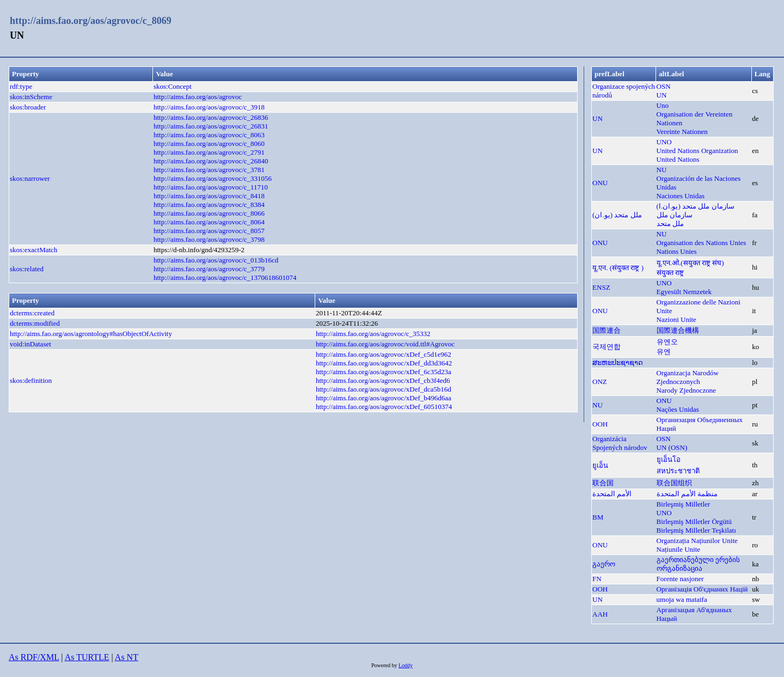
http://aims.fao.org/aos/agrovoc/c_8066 (209, 213)
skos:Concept (173, 86)
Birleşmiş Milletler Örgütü (694, 522)
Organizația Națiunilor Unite (697, 541)
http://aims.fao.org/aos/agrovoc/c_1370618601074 (225, 277)
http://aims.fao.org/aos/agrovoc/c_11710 (211, 187)
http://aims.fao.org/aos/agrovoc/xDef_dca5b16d (384, 389)
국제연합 (607, 347)
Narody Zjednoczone (686, 390)
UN (662, 95)
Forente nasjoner (680, 579)
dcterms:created (32, 313)
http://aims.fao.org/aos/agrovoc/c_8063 (209, 135)
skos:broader (28, 107)
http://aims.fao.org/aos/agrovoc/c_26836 (211, 117)
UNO (664, 142)
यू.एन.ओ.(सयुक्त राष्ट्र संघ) (690, 263)
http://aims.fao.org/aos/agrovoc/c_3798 (209, 239)
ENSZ (601, 287)
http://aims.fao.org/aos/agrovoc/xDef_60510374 (384, 407)
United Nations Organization (697, 151)
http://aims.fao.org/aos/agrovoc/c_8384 (209, 205)
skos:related (27, 269)
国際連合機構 (678, 330)
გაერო (604, 564)
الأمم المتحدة (612, 494)
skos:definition (31, 380)
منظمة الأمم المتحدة (687, 494)
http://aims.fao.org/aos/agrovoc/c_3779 (209, 269)
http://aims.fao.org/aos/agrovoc (198, 97)
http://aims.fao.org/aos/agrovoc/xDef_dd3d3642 (384, 363)
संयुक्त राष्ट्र (670, 273)
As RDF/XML (34, 657)
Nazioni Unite (676, 319)
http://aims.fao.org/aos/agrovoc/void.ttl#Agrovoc (385, 344)
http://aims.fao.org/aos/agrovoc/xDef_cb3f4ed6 (383, 380)
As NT (127, 657)
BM (598, 517)
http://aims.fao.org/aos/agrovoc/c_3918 (209, 107)
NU (662, 170)
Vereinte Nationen (682, 132)
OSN (664, 86)
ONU (600, 183)
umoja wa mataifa (682, 599)
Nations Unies (677, 251)
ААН (600, 614)
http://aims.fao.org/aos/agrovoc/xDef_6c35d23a (384, 372)
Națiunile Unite (679, 549)
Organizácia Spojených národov (620, 443)
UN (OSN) (672, 447)
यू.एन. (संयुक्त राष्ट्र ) (618, 268)
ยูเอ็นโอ (669, 459)
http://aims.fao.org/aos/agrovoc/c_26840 (211, 161)
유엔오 (667, 342)
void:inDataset (30, 344)
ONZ (600, 382)
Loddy (406, 665)
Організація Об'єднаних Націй (702, 589)
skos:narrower (30, 178)
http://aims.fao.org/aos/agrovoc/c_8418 (209, 196)
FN (597, 579)
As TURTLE (87, 657)
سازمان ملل (675, 215)
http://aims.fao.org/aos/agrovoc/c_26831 (211, 126)
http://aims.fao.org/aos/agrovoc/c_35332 (373, 334)
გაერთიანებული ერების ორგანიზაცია (698, 564)
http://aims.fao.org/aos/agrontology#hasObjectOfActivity (91, 334)
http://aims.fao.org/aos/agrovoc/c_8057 (209, 231)
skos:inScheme (31, 97)
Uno (663, 105)
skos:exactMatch (33, 250)
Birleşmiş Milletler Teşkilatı (696, 530)
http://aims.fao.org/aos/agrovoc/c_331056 (213, 178)
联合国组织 (674, 483)
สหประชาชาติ (678, 471)
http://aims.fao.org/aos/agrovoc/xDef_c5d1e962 (384, 354)
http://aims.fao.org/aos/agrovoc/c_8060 (209, 144)
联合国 (603, 483)
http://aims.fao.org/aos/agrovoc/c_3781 (209, 170)
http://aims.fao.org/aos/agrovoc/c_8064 (209, 222)
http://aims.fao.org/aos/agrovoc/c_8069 (91, 21)
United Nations (678, 159)
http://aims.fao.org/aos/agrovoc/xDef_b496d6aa (384, 398)
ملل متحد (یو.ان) (617, 215)
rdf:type (21, 86)
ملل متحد (670, 224)
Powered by (385, 665)
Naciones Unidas (681, 196)
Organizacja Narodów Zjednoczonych (688, 377)
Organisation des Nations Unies (702, 243)
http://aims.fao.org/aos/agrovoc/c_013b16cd (216, 260)
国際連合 (607, 330)
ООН (600, 424)
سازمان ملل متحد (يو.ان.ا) (696, 206)
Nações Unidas (678, 409)
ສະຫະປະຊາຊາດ (618, 362)
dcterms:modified (35, 323)
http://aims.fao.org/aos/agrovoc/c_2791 (209, 152)
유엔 (664, 352)
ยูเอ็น (600, 465)
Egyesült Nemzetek (684, 292)
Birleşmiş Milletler (684, 504)
